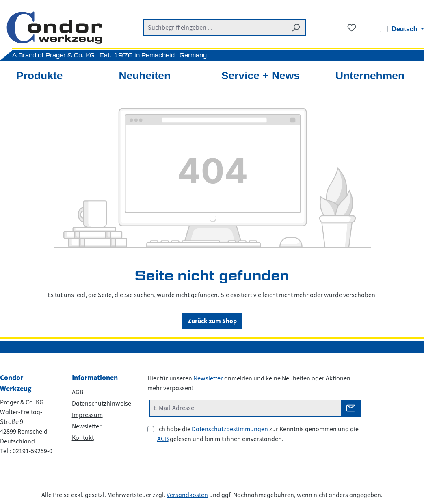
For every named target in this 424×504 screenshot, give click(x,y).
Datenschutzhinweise (102, 404)
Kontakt (83, 438)
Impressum (87, 415)
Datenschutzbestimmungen (230, 429)
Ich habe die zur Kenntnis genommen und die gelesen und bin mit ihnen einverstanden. (258, 434)
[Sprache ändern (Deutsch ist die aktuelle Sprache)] (402, 29)
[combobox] (215, 28)
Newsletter (87, 426)
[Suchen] (296, 28)
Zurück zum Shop (212, 321)
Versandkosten (187, 495)
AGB (78, 392)
